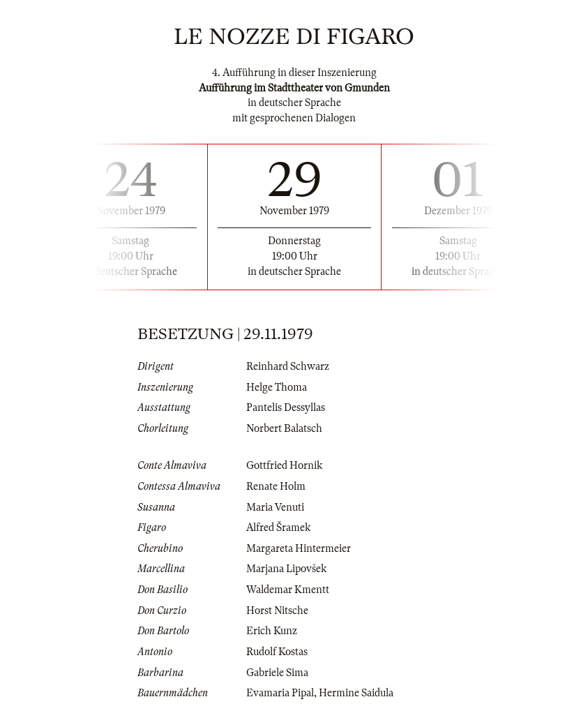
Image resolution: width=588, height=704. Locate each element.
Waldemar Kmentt (288, 590)
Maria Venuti (275, 507)
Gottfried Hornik (284, 465)
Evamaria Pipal (280, 693)
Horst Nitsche (277, 611)
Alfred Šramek (278, 527)
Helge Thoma (277, 387)
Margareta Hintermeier (299, 548)
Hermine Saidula (356, 693)
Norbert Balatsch (284, 428)
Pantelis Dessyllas (286, 407)
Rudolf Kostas (277, 652)
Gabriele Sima (277, 673)
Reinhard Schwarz (288, 366)
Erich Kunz (272, 631)
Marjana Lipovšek (286, 569)
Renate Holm (276, 486)
